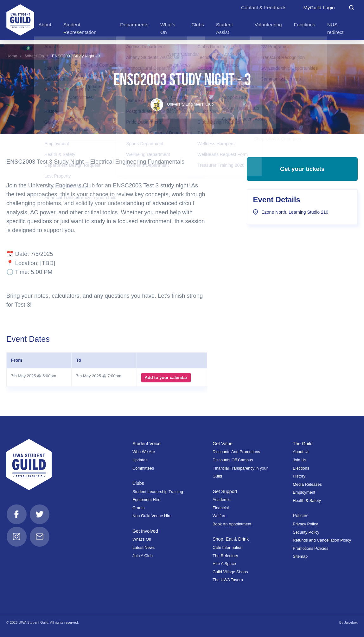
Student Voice (147, 444)
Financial (221, 508)
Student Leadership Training (158, 492)
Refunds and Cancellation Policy (322, 540)
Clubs (138, 483)
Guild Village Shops (230, 572)
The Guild (303, 444)
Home (12, 56)
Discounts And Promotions (236, 452)
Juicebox (351, 622)
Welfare (220, 516)
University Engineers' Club (182, 104)
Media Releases (307, 484)
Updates (140, 460)
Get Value (223, 444)
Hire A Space (224, 564)
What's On (34, 56)
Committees (143, 468)
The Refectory (225, 556)
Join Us (300, 460)
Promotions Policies (310, 548)
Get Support (225, 491)
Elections (301, 468)
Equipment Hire (146, 500)
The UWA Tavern (228, 580)
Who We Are (144, 452)
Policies (301, 516)
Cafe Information (228, 547)
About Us (301, 452)
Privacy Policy (305, 524)
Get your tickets (302, 170)
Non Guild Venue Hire (152, 516)
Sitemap (300, 556)
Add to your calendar (166, 377)
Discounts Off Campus (233, 460)
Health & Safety (307, 500)
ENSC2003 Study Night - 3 (76, 56)
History (299, 476)
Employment (304, 492)
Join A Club (143, 556)
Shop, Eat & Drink (231, 539)
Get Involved (145, 531)
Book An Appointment (232, 524)
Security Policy (306, 532)
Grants (138, 508)
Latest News (144, 547)
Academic (221, 500)
